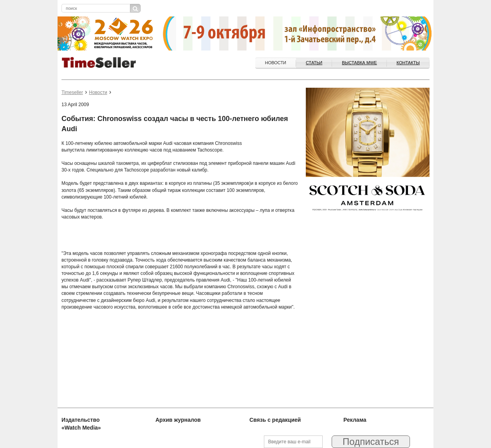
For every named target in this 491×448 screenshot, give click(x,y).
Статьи (314, 63)
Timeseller (72, 92)
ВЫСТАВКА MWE (359, 63)
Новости (276, 63)
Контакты (408, 63)
